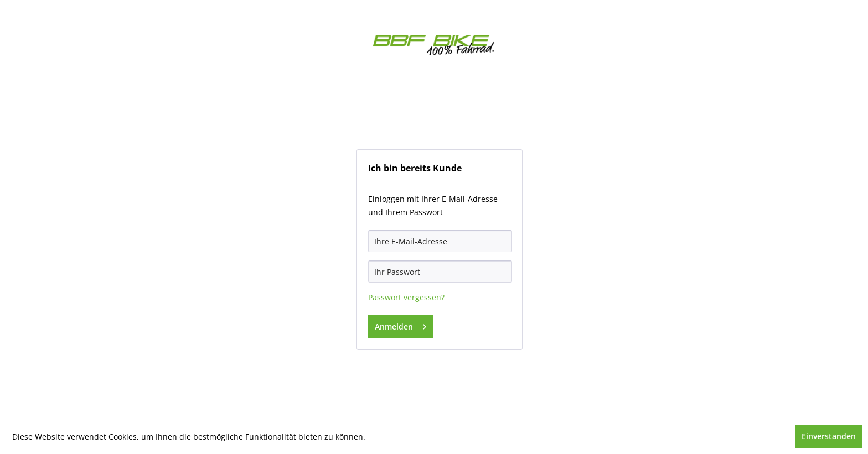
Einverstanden (829, 436)
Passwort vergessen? (406, 297)
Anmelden (401, 325)
